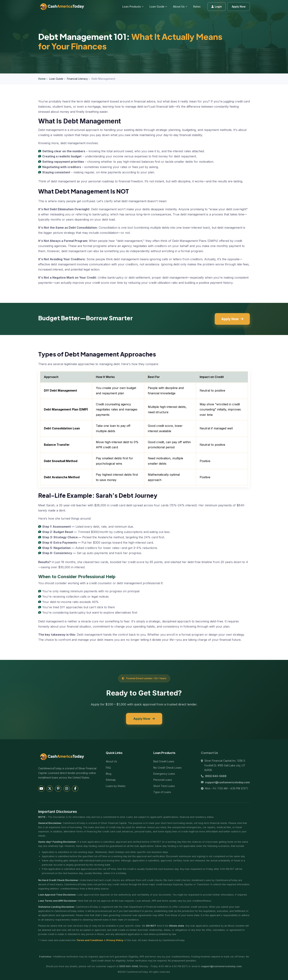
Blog (109, 774)
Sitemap (111, 780)
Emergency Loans (164, 774)
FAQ (108, 768)
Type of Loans (162, 792)
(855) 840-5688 (216, 776)
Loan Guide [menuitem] (158, 7)
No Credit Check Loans (168, 768)
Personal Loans (163, 780)
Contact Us (209, 753)
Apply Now (239, 7)
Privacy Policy (115, 940)
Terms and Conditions (90, 940)
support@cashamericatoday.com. (222, 966)
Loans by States (116, 786)
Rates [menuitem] (197, 7)
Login (217, 7)
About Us (180, 7)
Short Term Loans (164, 786)
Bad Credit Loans (164, 761)
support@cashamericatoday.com (227, 782)
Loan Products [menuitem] (133, 7)
